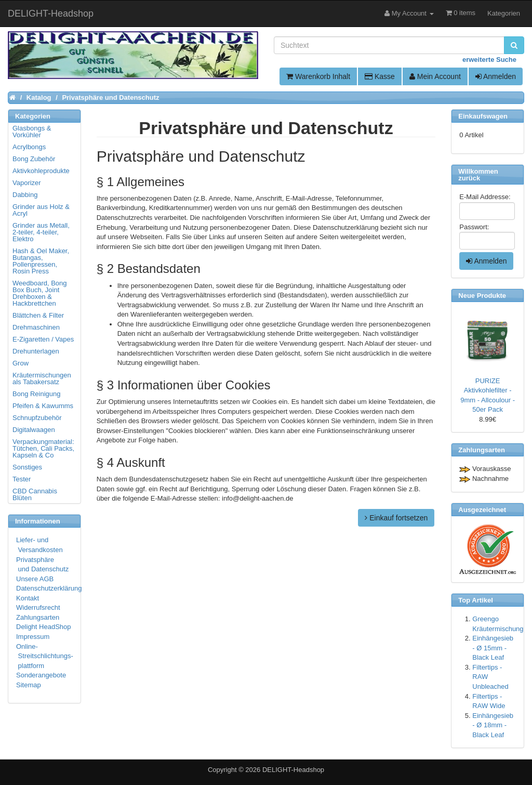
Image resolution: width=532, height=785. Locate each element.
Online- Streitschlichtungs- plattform (45, 656)
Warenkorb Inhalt (318, 76)
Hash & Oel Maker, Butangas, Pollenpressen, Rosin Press (41, 261)
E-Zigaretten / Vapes (43, 339)
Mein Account (435, 76)
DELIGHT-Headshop (293, 770)
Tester (22, 479)
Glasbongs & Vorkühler (32, 132)
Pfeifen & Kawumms (43, 406)
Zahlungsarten (38, 617)
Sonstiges (27, 467)
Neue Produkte (482, 296)
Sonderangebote (41, 675)
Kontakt (28, 598)
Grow (21, 363)
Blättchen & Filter (38, 315)
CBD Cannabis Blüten (35, 494)
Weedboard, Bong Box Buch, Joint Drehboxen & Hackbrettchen (40, 293)
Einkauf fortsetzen (396, 518)
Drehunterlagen (36, 351)
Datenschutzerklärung (49, 588)
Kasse (380, 76)
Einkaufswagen (483, 116)
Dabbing (25, 195)
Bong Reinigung (37, 394)
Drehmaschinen (36, 327)
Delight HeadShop (44, 627)
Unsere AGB (35, 579)
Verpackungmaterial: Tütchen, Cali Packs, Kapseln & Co (43, 448)
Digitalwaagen (34, 430)
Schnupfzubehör (37, 418)
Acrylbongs (29, 147)
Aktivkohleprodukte (41, 171)
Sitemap (29, 685)
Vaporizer (27, 183)
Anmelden (496, 76)
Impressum (33, 637)
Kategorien (504, 13)
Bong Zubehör (34, 159)
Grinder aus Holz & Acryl (41, 210)
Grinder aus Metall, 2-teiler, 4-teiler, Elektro (41, 232)
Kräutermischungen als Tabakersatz (42, 378)
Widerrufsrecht (38, 607)
